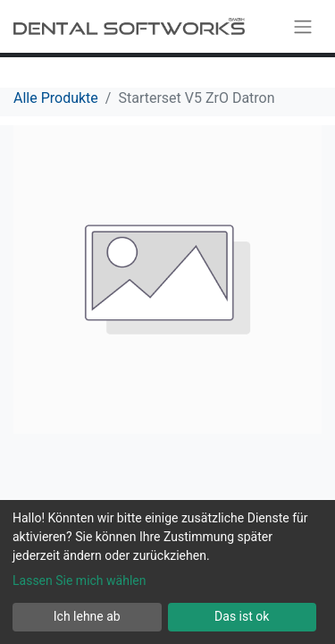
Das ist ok (242, 616)
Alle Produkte (56, 98)
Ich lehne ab (87, 616)
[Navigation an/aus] (303, 26)
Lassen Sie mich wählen (79, 580)
